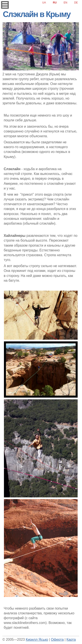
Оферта (57, 640)
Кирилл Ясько (37, 640)
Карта (71, 640)
